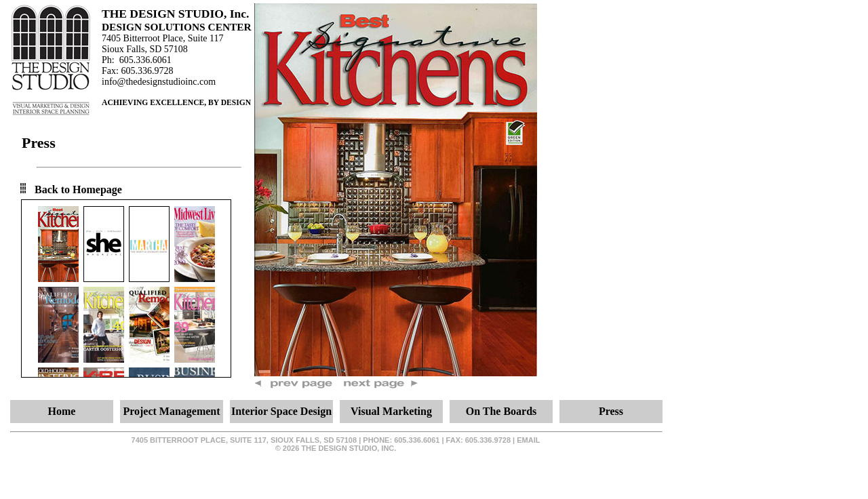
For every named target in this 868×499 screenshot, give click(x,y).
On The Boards (501, 411)
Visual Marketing (391, 411)
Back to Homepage (78, 189)
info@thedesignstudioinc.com (159, 82)
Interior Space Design (281, 411)
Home (62, 411)
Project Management (171, 411)
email (528, 440)
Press (611, 411)
